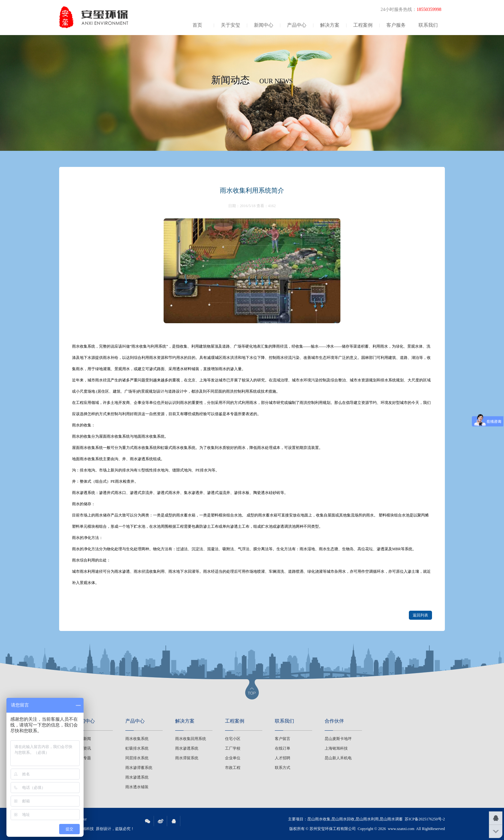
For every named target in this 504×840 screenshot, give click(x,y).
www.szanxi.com (401, 829)
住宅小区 (233, 739)
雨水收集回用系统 (191, 739)
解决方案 (330, 25)
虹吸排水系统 (137, 748)
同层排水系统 (137, 758)
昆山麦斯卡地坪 (338, 739)
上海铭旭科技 (336, 748)
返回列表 (420, 615)
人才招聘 (283, 758)
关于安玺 (230, 25)
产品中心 (297, 25)
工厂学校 (233, 748)
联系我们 (428, 25)
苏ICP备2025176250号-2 (425, 819)
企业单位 (233, 758)
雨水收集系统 (137, 739)
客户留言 (283, 739)
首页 (197, 25)
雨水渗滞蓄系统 (139, 768)
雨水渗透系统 (137, 777)
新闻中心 (264, 25)
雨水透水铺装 (137, 787)
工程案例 (363, 25)
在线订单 (283, 748)
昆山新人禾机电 (338, 758)
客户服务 (396, 25)
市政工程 (233, 768)
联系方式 (283, 768)
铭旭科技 (86, 829)
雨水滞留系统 (187, 758)
